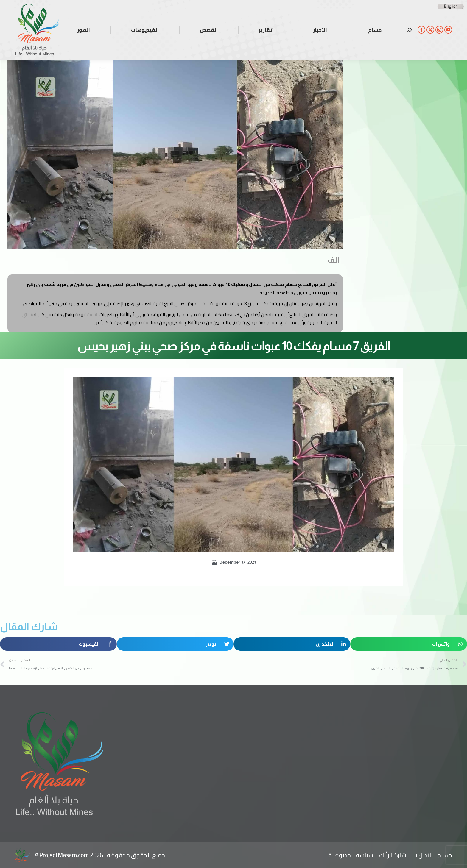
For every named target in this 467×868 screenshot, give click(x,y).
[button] (409, 644)
